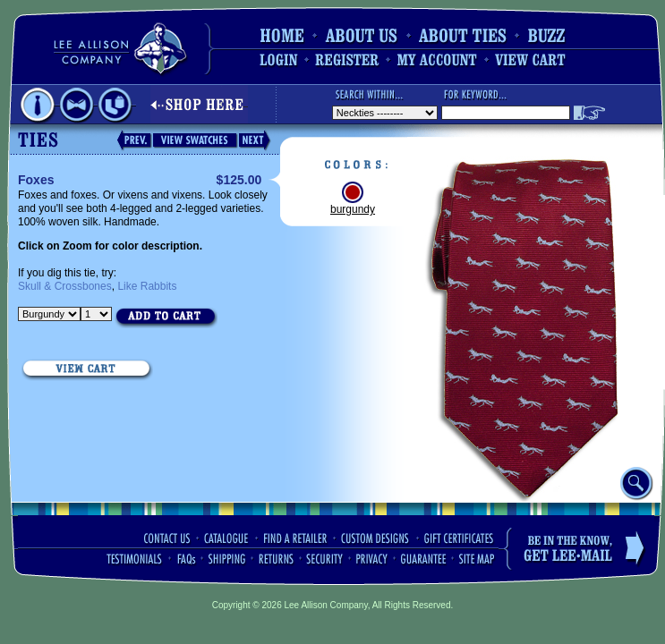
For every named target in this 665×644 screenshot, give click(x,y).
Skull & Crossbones (65, 286)
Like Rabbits (147, 286)
